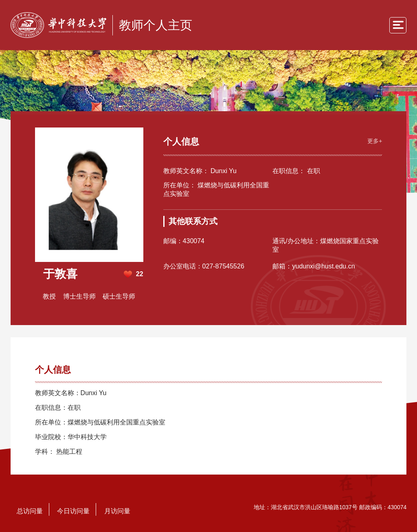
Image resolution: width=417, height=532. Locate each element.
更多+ (375, 141)
